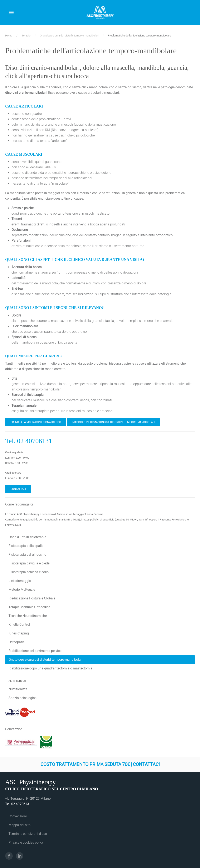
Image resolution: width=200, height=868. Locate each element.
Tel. (11, 441)
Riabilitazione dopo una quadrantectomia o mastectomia (50, 668)
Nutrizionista (18, 689)
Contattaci (18, 489)
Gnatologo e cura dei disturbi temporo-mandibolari (46, 660)
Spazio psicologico (23, 698)
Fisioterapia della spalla (26, 546)
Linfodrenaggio (20, 581)
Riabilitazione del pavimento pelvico (35, 651)
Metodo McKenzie (22, 590)
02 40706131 (34, 441)
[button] (11, 13)
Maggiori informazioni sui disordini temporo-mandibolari (114, 422)
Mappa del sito (19, 825)
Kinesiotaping (19, 633)
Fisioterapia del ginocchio (27, 555)
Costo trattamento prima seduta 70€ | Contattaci (100, 764)
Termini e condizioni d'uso (28, 834)
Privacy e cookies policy (26, 842)
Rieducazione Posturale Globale (32, 598)
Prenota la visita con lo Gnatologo (36, 422)
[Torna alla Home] (100, 13)
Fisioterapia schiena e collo (29, 572)
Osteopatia (17, 642)
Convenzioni (18, 816)
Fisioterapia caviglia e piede (29, 563)
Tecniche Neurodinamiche (28, 616)
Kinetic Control (19, 625)
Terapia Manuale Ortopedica (29, 607)
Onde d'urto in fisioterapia (27, 537)
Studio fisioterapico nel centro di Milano (52, 789)
